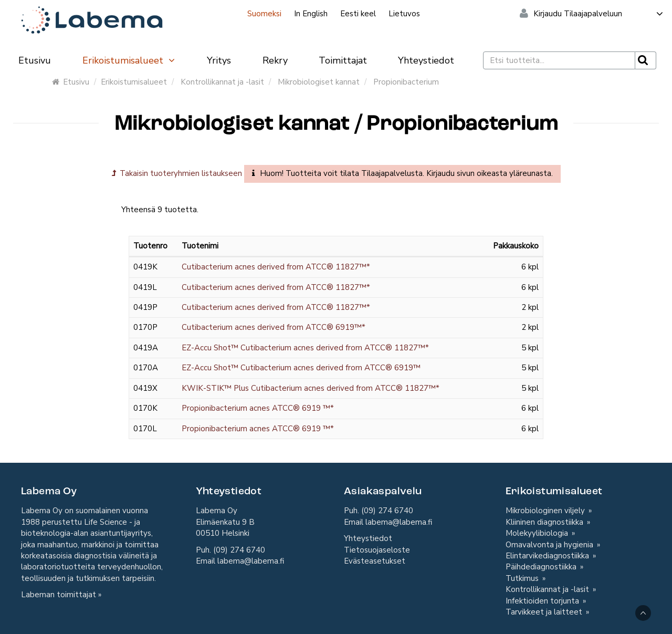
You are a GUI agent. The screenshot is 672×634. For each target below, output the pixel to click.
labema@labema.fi (251, 561)
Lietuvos (404, 14)
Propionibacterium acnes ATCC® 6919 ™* (258, 408)
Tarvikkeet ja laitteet (545, 612)
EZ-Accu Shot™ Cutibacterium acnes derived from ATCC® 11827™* (305, 348)
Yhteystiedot (426, 60)
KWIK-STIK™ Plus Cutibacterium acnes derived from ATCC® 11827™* (311, 388)
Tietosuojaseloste (377, 550)
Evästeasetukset (375, 561)
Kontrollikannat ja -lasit (222, 82)
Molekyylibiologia (538, 533)
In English (311, 14)
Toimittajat (343, 60)
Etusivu (35, 60)
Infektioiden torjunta (543, 601)
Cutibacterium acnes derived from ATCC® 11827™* (276, 267)
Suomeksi (264, 14)
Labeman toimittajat (59, 595)
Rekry (275, 60)
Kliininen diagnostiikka (545, 522)
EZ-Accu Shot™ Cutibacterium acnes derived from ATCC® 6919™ (301, 368)
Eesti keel (358, 14)
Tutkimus (523, 578)
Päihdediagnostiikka (542, 567)
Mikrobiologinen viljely (546, 511)
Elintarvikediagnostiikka (548, 556)
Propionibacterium (406, 82)
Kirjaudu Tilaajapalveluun (599, 14)
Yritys (219, 60)
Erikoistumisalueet (129, 60)
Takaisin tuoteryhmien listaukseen (177, 173)
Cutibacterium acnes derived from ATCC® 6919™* (274, 327)
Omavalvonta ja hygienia (550, 545)
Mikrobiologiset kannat (319, 82)
